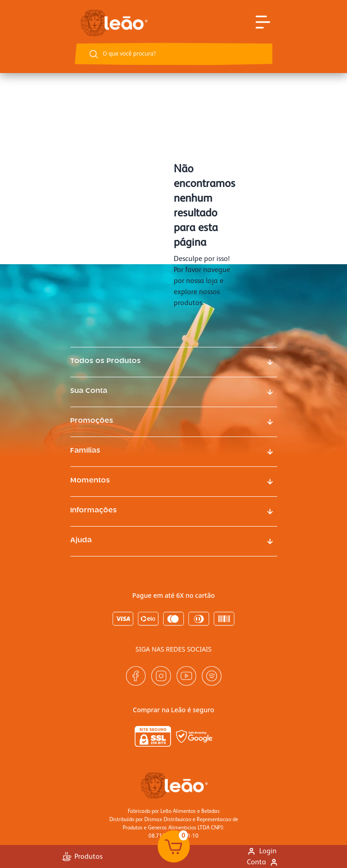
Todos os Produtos (106, 361)
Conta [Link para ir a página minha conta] (263, 862)
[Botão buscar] (94, 54)
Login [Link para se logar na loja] (262, 851)
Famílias (85, 451)
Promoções (92, 421)
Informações (94, 511)
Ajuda (81, 540)
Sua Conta (89, 391)
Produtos (82, 857)
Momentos (90, 481)
